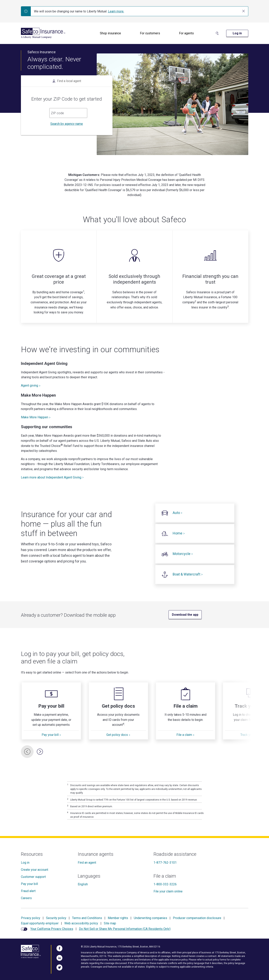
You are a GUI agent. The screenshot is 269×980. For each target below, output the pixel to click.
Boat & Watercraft (188, 574)
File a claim (185, 735)
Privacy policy (31, 918)
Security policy (56, 918)
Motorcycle (183, 554)
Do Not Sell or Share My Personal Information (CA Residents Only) (125, 929)
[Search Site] (217, 33)
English (83, 884)
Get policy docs (118, 735)
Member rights (118, 918)
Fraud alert (28, 891)
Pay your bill (51, 735)
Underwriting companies (150, 918)
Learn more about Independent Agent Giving (52, 477)
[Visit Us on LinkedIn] (60, 957)
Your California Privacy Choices (52, 929)
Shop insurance (110, 33)
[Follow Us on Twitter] (60, 967)
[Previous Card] (27, 752)
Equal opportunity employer (40, 923)
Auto (178, 513)
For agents (186, 33)
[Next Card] (40, 752)
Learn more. (116, 11)
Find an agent (87, 863)
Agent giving (31, 385)
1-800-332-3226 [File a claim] (165, 884)
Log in (25, 863)
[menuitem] (110, 33)
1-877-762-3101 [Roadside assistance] (165, 863)
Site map (110, 923)
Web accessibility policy (81, 923)
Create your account (35, 870)
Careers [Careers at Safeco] (26, 898)
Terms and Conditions (87, 918)
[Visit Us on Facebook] (60, 948)
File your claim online (168, 891)
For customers (150, 33)
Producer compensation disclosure (197, 918)
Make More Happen (36, 417)
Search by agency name (67, 124)
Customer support (33, 877)
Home (179, 533)
